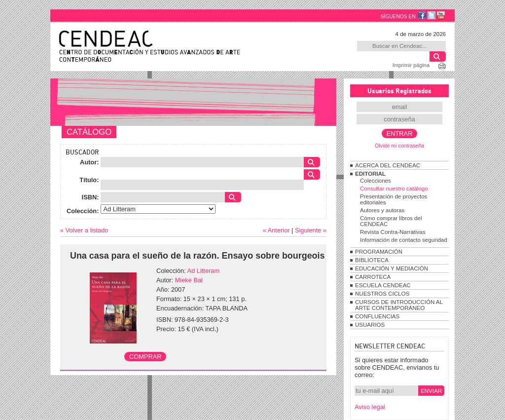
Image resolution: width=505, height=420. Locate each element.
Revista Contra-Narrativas (393, 232)
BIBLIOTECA (372, 260)
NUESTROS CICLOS (382, 294)
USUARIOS (370, 325)
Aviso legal (370, 407)
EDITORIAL (370, 174)
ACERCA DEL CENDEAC (388, 165)
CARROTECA (373, 277)
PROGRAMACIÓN (379, 252)
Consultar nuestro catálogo (394, 189)
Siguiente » (311, 230)
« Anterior (276, 230)
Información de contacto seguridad (404, 240)
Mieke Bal (189, 280)
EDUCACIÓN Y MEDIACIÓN (392, 268)
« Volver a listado (84, 230)
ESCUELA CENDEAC (383, 285)
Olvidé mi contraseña (399, 146)
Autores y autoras (382, 210)
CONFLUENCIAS (377, 316)
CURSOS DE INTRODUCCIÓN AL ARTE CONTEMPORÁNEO (399, 305)
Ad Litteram (203, 271)
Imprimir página (411, 65)
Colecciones (376, 181)
